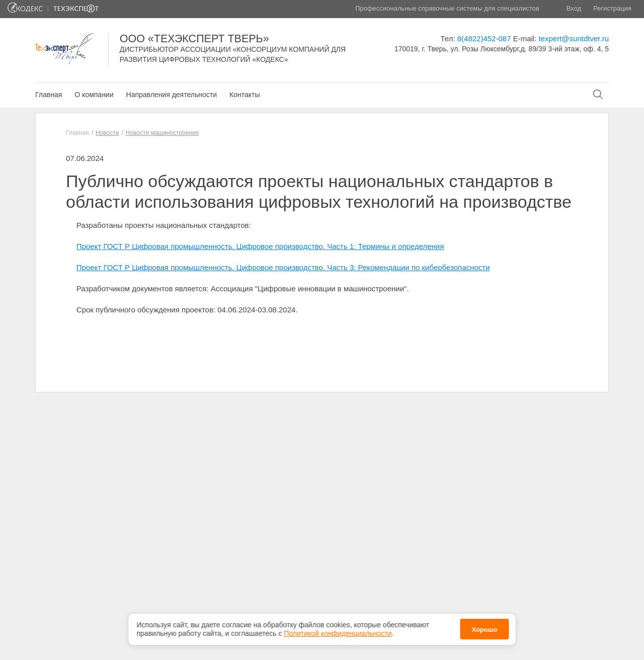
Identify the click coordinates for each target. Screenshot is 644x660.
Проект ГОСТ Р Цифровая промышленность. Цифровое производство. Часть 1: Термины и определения (260, 246)
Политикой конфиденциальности (338, 632)
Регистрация (612, 8)
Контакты (245, 95)
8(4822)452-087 (484, 38)
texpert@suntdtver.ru (574, 38)
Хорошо (484, 629)
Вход (574, 8)
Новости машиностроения (163, 133)
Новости (107, 133)
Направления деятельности (172, 95)
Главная (49, 95)
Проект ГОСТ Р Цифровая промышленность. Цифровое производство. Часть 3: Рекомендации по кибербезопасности (283, 267)
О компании (94, 95)
